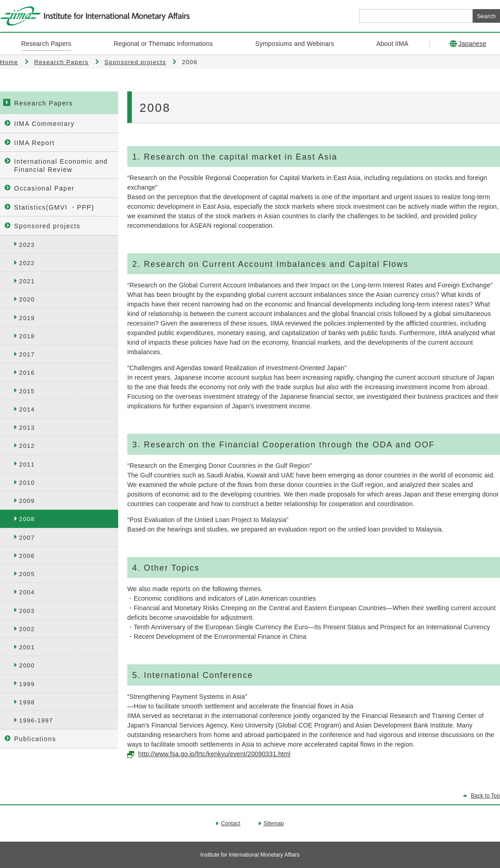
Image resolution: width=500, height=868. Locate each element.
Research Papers (61, 62)
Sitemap (274, 823)
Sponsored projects (135, 62)
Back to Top (485, 796)
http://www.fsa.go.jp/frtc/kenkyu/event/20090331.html (214, 754)
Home (9, 62)
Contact (230, 823)
